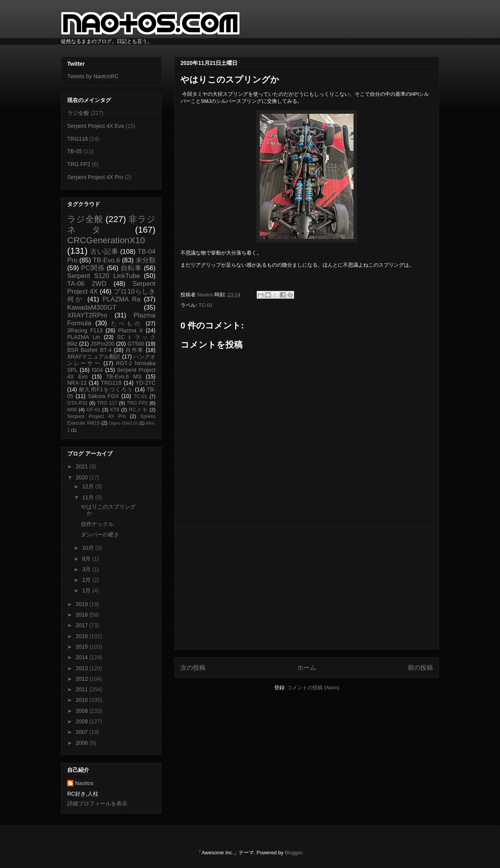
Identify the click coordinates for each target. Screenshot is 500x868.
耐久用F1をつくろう (106, 389)
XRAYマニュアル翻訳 (94, 357)
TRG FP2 (79, 164)
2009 (83, 711)
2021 (83, 466)
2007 (83, 732)
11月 (88, 497)
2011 (83, 689)
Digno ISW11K (123, 423)
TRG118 (78, 139)
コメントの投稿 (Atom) (313, 688)
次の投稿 (193, 668)
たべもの (126, 323)
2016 (83, 636)
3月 (87, 569)
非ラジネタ (111, 224)
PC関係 (93, 268)
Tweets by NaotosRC (93, 76)
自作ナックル (97, 524)
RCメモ (138, 410)
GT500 (136, 344)
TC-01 (205, 305)
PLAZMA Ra (122, 299)
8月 (87, 559)
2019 (83, 604)
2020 (83, 477)
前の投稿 (420, 668)
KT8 (115, 410)
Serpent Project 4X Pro (95, 177)
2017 (83, 625)
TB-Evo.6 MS (124, 377)
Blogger (293, 853)
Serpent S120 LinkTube (104, 276)
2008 (83, 721)
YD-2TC (146, 383)
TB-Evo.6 (107, 260)
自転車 (131, 268)
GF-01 (93, 410)
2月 (87, 580)
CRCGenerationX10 (106, 240)
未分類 (146, 260)
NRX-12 (77, 383)
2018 (83, 615)
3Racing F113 (85, 330)
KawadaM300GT (92, 308)
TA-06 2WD (87, 284)
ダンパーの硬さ (100, 534)
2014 (83, 657)
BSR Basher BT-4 (89, 350)
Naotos (84, 783)
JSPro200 (103, 344)
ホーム (307, 668)
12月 (88, 486)
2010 (83, 700)
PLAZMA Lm (84, 337)
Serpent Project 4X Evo (96, 126)
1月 (87, 590)
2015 (83, 647)
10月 (88, 548)
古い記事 (104, 252)
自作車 (135, 350)
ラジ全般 (78, 113)
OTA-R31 (77, 403)
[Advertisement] (307, 588)
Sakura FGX (103, 396)
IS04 (97, 370)
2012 (83, 679)
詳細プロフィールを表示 (97, 803)
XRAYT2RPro (87, 315)
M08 (72, 410)
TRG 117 (107, 403)
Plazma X (130, 330)
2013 (83, 668)
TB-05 (75, 151)
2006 (83, 743)
